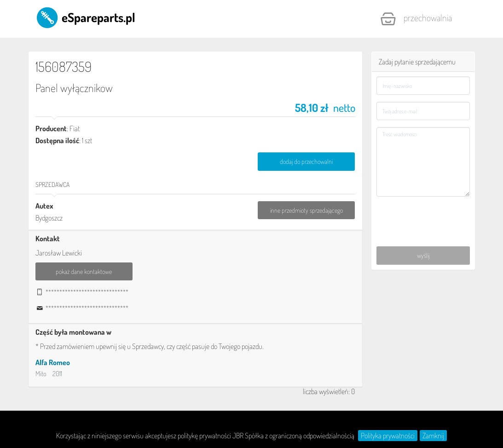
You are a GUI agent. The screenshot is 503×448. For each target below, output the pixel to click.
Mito (41, 374)
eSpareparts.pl (85, 17)
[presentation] (423, 215)
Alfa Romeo (53, 362)
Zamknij (433, 436)
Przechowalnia (416, 19)
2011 (57, 374)
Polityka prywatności (388, 436)
